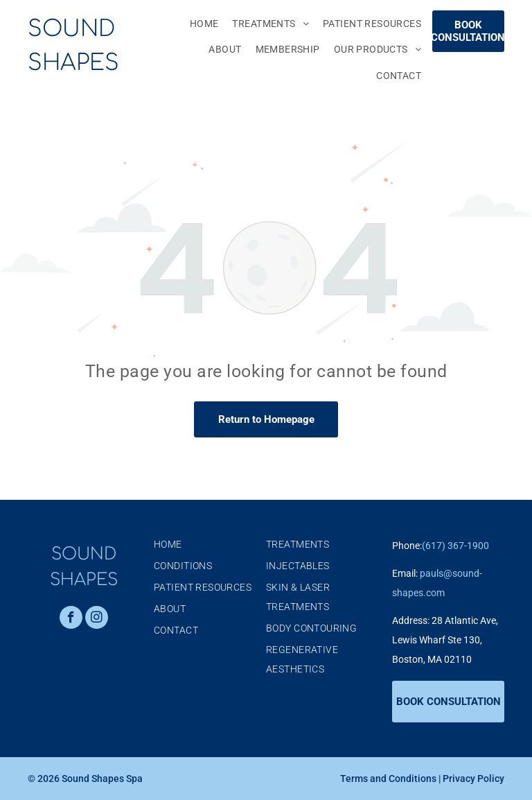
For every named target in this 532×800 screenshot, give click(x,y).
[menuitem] (197, 24)
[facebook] (71, 619)
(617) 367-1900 (455, 546)
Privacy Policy (473, 779)
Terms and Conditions (388, 779)
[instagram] (97, 619)
